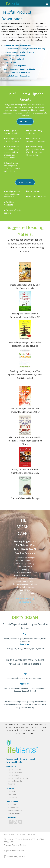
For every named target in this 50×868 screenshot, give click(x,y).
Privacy (7, 845)
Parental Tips (14, 808)
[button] (25, 122)
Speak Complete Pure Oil (18, 778)
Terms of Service (19, 845)
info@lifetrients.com (14, 850)
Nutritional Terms (15, 810)
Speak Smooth (14, 775)
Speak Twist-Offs (15, 772)
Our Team (12, 794)
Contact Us (13, 797)
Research (12, 805)
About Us (12, 791)
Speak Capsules (15, 769)
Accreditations (14, 813)
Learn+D (12, 784)
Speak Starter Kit (15, 781)
